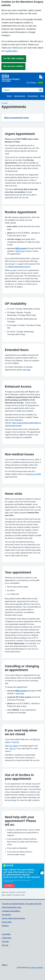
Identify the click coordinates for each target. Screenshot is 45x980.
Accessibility (6, 934)
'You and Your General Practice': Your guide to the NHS (22, 904)
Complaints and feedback (11, 911)
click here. (27, 370)
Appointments (20, 96)
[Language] (41, 77)
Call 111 (16, 742)
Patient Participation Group (12, 907)
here (14, 800)
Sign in (5, 965)
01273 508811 (6, 81)
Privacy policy (7, 922)
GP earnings (6, 915)
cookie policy (11, 51)
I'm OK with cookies (14, 58)
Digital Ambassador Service (19, 267)
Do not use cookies (13, 66)
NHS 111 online (11, 746)
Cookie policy (7, 938)
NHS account (21, 248)
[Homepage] (14, 77)
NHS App (20, 251)
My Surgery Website (36, 968)
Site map (5, 945)
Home (9, 96)
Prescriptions (33, 96)
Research (5, 926)
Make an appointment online (17, 118)
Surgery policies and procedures (13, 918)
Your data (5, 942)
